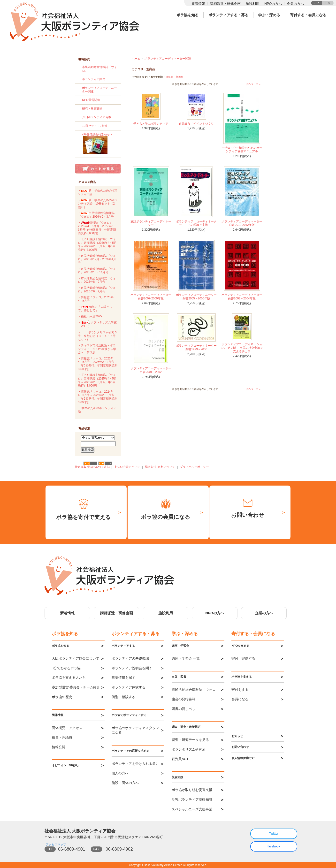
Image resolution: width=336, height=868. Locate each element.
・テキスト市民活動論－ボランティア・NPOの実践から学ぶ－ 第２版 (97, 349)
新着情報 (198, 4)
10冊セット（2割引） (96, 126)
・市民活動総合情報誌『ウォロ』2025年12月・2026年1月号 (97, 259)
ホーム (136, 59)
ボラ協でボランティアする (129, 715)
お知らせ (237, 736)
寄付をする (240, 690)
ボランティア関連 (94, 79)
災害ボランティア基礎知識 (192, 799)
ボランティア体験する (129, 687)
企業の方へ (295, 4)
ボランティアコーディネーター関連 (168, 59)
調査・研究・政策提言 (186, 727)
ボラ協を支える (242, 677)
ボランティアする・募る (228, 15)
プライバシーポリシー (194, 467)
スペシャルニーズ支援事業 (192, 809)
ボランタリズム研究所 (189, 749)
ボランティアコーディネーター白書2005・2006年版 (196, 297)
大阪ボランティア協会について (76, 658)
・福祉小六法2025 (90, 316)
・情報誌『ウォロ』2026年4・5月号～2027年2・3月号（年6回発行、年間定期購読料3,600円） (97, 228)
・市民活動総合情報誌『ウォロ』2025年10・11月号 (97, 271)
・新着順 (178, 77)
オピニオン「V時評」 (66, 765)
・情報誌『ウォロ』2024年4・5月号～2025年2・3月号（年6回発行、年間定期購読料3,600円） (98, 397)
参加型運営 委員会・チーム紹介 (76, 687)
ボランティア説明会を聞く (132, 668)
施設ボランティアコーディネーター (151, 223)
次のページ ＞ (253, 84)
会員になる (240, 699)
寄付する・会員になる (308, 15)
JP (317, 3)
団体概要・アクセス (67, 728)
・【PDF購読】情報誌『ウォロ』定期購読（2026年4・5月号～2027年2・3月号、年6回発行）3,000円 (97, 244)
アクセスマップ (56, 845)
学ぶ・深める (269, 15)
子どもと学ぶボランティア (151, 124)
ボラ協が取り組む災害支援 (192, 790)
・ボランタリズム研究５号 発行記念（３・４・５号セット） (98, 336)
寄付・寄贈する (243, 658)
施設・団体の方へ (125, 783)
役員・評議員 (62, 737)
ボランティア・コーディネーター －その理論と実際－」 (196, 223)
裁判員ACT (180, 759)
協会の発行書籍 (183, 699)
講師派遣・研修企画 (225, 4)
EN (328, 3)
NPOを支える (240, 646)
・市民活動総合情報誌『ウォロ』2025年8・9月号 (97, 280)
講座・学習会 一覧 (186, 658)
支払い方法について (127, 467)
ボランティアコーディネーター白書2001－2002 (151, 370)
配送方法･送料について (160, 467)
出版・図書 (179, 677)
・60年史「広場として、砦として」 (95, 309)
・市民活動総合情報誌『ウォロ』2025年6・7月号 (97, 290)
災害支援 (177, 777)
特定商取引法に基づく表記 (92, 467)
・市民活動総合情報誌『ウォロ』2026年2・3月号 (96, 215)
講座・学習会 (180, 646)
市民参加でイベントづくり (196, 124)
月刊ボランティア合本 (97, 117)
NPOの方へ (273, 4)
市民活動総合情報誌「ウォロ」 (195, 690)
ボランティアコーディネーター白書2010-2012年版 (242, 223)
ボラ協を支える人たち (69, 678)
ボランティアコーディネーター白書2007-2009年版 (151, 297)
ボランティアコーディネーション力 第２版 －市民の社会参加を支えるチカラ (242, 348)
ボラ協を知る (188, 15)
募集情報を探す (123, 678)
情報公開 (59, 747)
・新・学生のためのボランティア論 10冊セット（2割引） (98, 204)
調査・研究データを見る (190, 740)
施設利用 (252, 4)
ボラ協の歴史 (62, 697)
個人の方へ (120, 773)
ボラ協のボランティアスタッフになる (135, 730)
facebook (274, 846)
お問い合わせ (240, 747)
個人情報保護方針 (243, 758)
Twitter (274, 834)
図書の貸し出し (183, 709)
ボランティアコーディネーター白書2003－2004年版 (242, 297)
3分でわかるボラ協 (66, 668)
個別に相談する (123, 697)
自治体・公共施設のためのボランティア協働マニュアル (242, 150)
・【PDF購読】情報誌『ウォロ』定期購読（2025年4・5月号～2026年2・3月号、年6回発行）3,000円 (97, 380)
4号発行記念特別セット (100, 144)
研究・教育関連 (92, 109)
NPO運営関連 (91, 100)
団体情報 (58, 715)
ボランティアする (123, 646)
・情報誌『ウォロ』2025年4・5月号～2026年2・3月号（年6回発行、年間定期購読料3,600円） (98, 364)
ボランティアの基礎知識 (130, 658)
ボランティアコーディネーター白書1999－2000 (196, 347)
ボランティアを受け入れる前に (135, 764)
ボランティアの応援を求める (130, 751)
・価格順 (168, 77)
